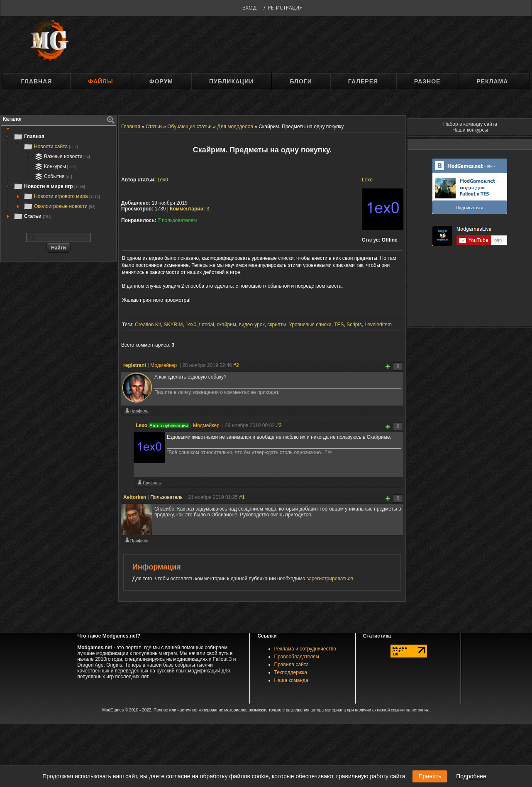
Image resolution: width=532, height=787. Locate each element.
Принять (430, 776)
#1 (242, 497)
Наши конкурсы (470, 130)
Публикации (231, 81)
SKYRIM (173, 325)
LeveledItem (378, 325)
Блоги (301, 81)
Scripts (354, 325)
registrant (135, 365)
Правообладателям (297, 657)
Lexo (367, 180)
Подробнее (471, 776)
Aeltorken (135, 497)
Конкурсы (54, 166)
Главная (36, 81)
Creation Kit (148, 325)
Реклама (492, 81)
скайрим (227, 325)
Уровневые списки (310, 325)
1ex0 (163, 180)
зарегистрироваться (331, 579)
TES (339, 325)
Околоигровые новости (59, 206)
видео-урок (252, 325)
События (53, 176)
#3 (279, 425)
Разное (427, 81)
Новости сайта (50, 147)
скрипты (277, 325)
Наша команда (291, 680)
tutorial (207, 325)
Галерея (363, 81)
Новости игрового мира (62, 196)
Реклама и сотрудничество (305, 649)
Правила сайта (292, 665)
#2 (236, 365)
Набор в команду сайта (470, 124)
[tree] (59, 176)
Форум (161, 81)
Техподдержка (291, 672)
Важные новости (62, 156)
